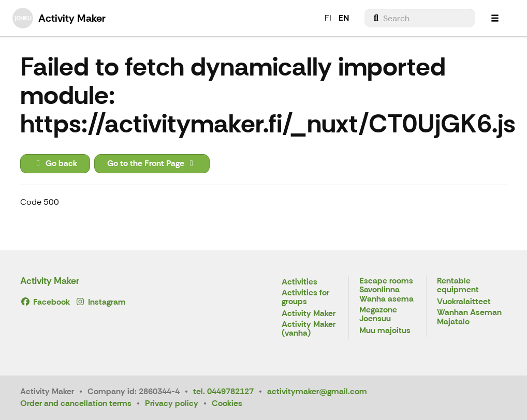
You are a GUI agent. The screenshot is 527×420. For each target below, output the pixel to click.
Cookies (227, 403)
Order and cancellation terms (76, 403)
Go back (55, 163)
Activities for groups (305, 298)
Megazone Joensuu (378, 315)
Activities (299, 282)
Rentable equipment (458, 286)
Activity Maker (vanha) (309, 329)
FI (328, 18)
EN (344, 18)
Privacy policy (172, 403)
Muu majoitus (385, 331)
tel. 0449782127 (223, 391)
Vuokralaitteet (464, 302)
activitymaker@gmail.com (317, 391)
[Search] (420, 18)
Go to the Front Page (152, 163)
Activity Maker (50, 281)
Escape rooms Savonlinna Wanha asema (386, 290)
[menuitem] (420, 18)
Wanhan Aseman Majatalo (469, 317)
